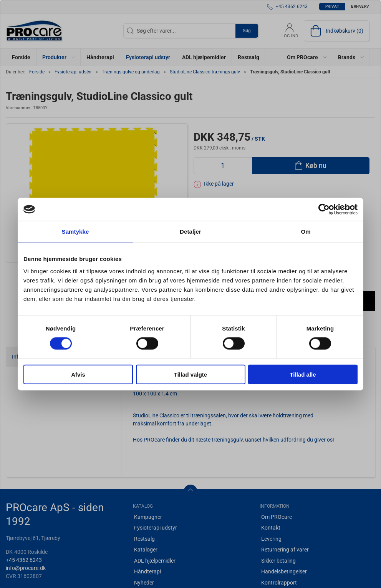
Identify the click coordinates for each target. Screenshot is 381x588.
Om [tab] (306, 232)
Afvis (78, 374)
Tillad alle (303, 374)
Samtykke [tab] (75, 232)
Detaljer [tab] (190, 232)
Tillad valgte (190, 374)
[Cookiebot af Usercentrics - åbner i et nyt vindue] (324, 209)
